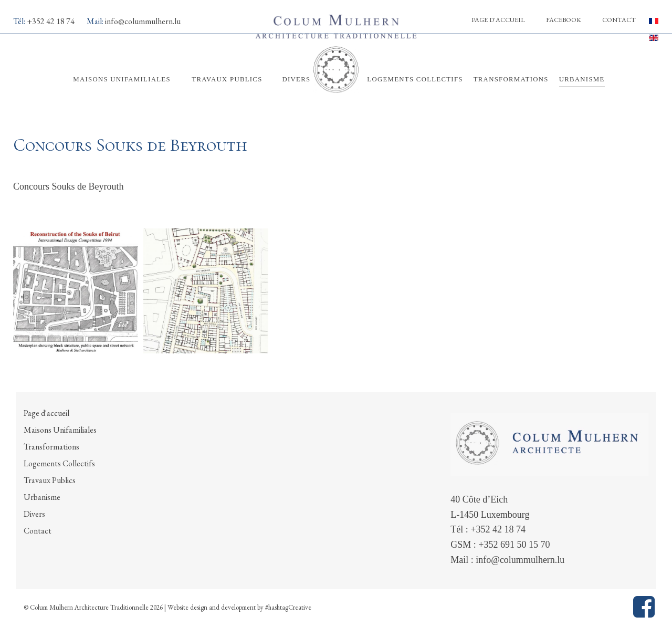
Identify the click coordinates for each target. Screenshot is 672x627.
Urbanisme (42, 497)
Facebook (564, 20)
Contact (619, 20)
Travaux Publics (50, 480)
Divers (34, 514)
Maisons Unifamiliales (60, 430)
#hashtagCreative (288, 607)
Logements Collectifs (59, 463)
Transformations (51, 447)
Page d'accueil (498, 20)
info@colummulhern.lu (143, 21)
